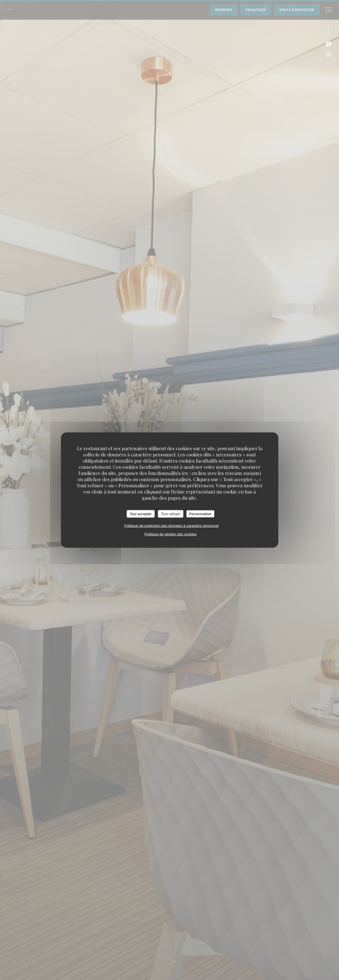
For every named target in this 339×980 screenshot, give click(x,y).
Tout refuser (171, 514)
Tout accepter (141, 514)
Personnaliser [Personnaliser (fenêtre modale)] (201, 514)
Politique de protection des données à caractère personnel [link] (171, 526)
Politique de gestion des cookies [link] (170, 534)
